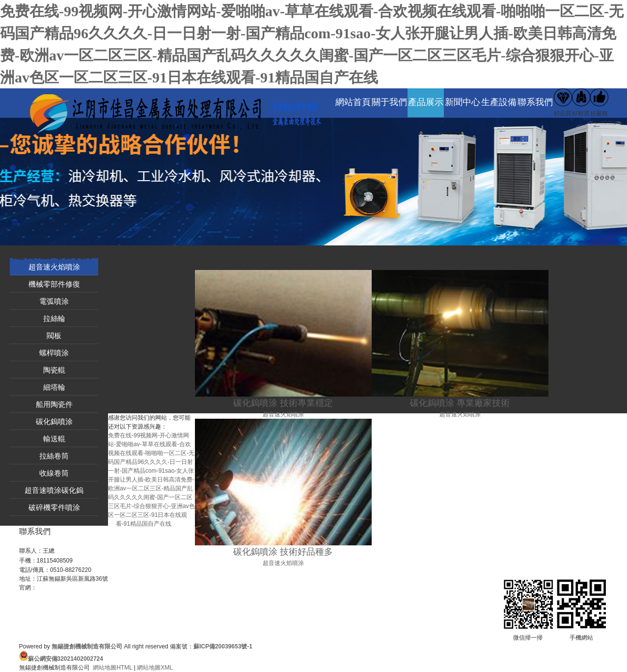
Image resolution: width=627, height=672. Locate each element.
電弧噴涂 (54, 301)
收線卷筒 (54, 473)
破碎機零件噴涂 (54, 507)
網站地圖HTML (112, 668)
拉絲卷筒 (54, 456)
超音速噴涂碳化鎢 (54, 490)
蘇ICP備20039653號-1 (223, 646)
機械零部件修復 (54, 284)
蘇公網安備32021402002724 (66, 659)
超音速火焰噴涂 (54, 267)
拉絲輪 (54, 318)
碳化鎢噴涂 (54, 421)
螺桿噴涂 (54, 353)
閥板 (54, 336)
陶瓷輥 (54, 370)
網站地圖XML (155, 668)
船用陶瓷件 (54, 404)
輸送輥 (54, 439)
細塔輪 (54, 387)
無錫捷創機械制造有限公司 (87, 646)
